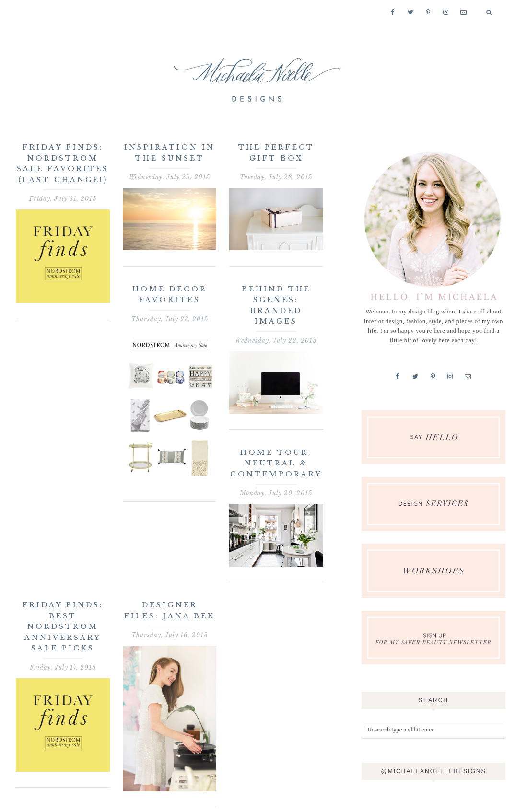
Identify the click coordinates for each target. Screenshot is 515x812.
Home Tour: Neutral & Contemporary (276, 463)
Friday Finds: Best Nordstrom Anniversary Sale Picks (63, 626)
